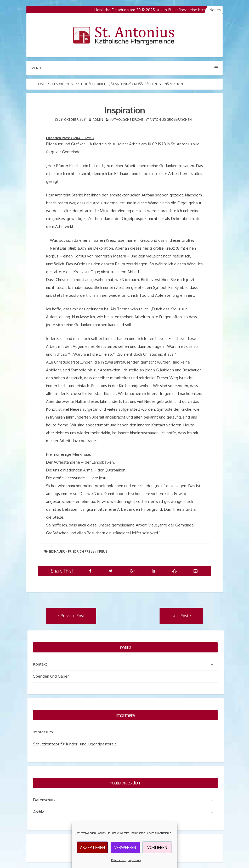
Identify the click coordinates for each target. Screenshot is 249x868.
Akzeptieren (92, 847)
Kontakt (40, 664)
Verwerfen (125, 847)
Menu (124, 68)
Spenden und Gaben (51, 676)
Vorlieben (157, 847)
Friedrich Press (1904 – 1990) (70, 138)
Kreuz (102, 551)
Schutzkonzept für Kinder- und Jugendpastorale (75, 744)
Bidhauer (57, 551)
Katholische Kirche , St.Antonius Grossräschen (116, 84)
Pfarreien (61, 84)
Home (41, 84)
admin (98, 120)
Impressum (135, 860)
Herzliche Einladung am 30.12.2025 (126, 10)
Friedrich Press (81, 551)
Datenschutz (118, 860)
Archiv (39, 812)
